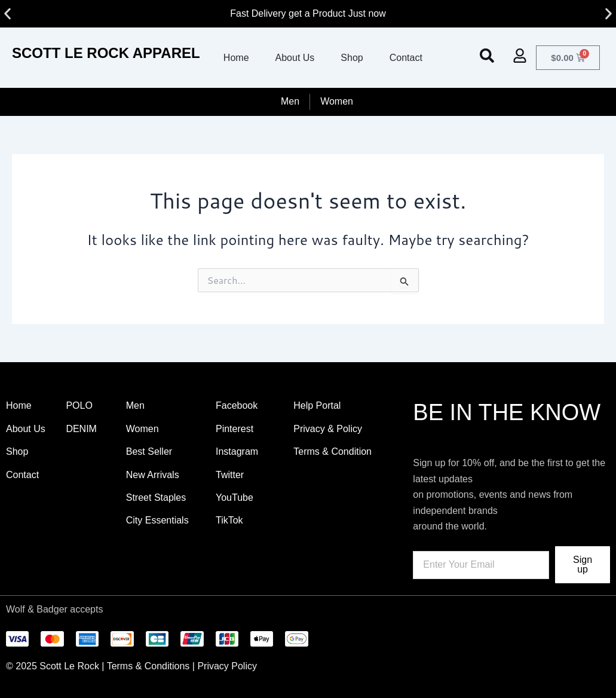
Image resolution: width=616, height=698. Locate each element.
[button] (7, 14)
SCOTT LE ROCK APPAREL (106, 53)
